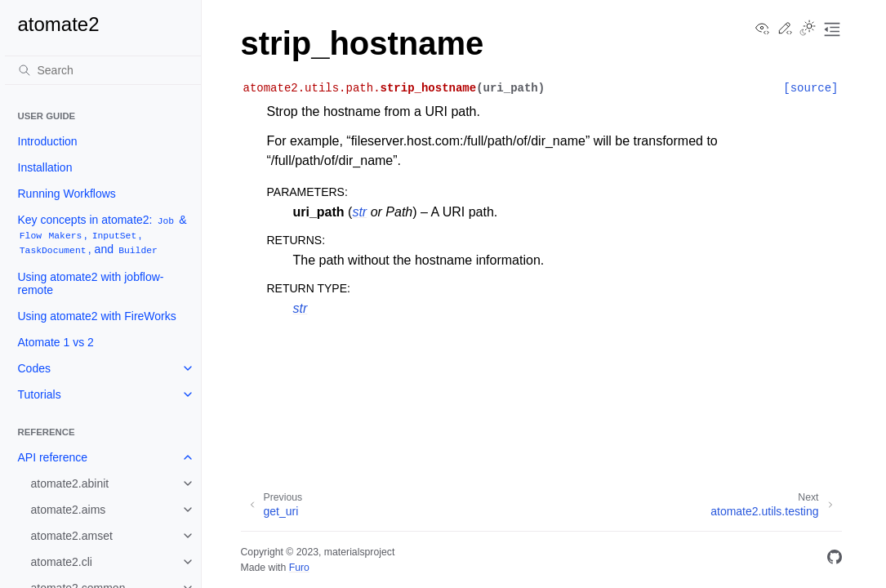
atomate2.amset (72, 536)
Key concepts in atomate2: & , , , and (102, 235)
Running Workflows (67, 194)
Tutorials (40, 394)
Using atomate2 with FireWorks (97, 316)
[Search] (103, 70)
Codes (34, 368)
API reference (53, 457)
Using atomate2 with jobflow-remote (91, 283)
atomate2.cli (62, 562)
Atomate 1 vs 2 (56, 342)
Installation (45, 167)
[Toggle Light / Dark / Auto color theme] (808, 29)
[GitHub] (835, 560)
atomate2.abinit (70, 483)
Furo (299, 568)
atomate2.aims (69, 510)
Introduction (48, 141)
